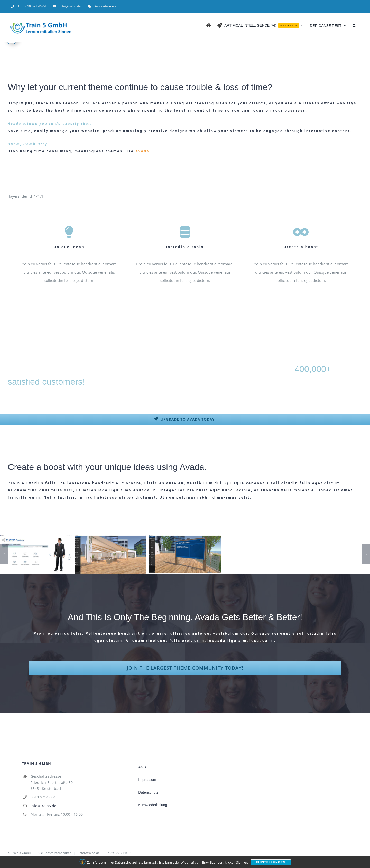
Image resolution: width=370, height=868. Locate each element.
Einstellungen (271, 862)
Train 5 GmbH (21, 853)
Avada (142, 151)
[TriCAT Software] (36, 554)
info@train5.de (43, 806)
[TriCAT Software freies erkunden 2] (185, 554)
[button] (354, 25)
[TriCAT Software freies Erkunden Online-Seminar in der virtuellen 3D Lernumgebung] (110, 554)
